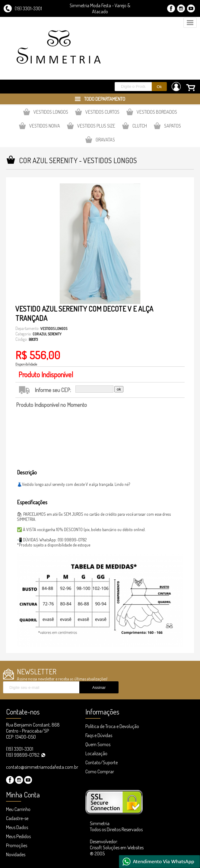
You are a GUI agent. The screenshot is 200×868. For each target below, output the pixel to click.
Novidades (16, 854)
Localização (96, 753)
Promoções (17, 845)
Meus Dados (17, 827)
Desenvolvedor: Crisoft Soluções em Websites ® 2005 (117, 847)
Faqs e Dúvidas (99, 735)
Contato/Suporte (102, 762)
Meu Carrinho (18, 809)
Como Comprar (100, 771)
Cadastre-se (17, 818)
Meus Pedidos (18, 836)
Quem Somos (98, 744)
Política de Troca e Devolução (112, 726)
